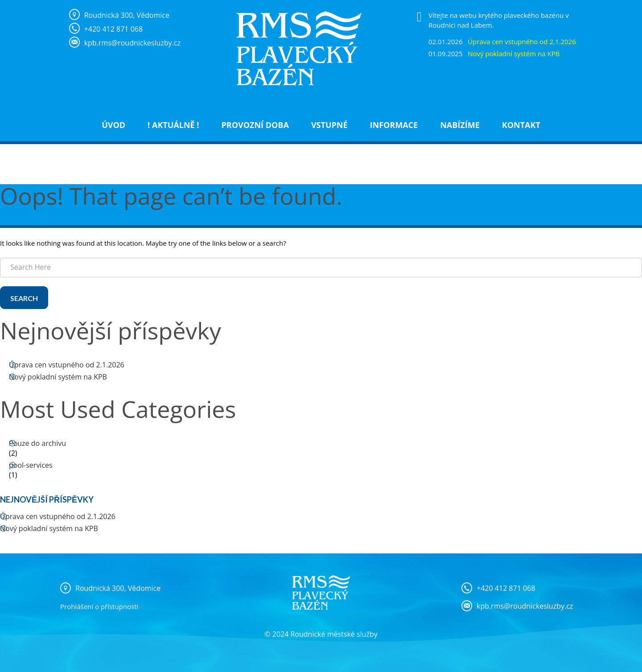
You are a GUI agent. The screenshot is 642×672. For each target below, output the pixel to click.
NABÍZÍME (460, 125)
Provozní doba (255, 125)
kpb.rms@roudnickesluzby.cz (525, 606)
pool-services (31, 465)
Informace (394, 125)
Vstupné (329, 125)
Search (24, 298)
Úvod (113, 125)
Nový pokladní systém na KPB (58, 377)
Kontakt (521, 125)
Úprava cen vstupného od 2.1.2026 (67, 365)
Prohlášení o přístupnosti (99, 606)
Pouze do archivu (37, 443)
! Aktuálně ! (173, 125)
